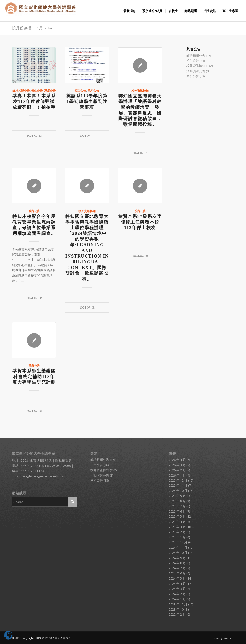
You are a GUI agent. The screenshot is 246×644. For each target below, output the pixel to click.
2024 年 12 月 (178, 542)
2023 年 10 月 (178, 609)
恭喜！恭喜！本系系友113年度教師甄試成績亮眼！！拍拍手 (34, 101)
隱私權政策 (64, 460)
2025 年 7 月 (177, 506)
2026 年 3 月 (177, 465)
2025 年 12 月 (178, 480)
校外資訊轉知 (140, 90)
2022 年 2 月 (177, 614)
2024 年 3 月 (177, 589)
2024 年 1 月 (177, 599)
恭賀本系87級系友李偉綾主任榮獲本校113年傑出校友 (140, 222)
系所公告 (50, 90)
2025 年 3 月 (177, 527)
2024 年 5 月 (177, 578)
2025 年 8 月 (177, 501)
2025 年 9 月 (177, 496)
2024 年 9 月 (177, 558)
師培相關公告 (21, 90)
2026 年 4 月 (177, 460)
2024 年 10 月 (178, 553)
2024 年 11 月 (178, 547)
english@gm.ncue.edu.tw (44, 476)
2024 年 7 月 (177, 568)
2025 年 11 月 (178, 485)
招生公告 (37, 90)
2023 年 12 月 (178, 604)
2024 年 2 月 (177, 594)
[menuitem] (129, 11)
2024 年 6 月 (177, 573)
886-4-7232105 (32, 466)
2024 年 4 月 (177, 584)
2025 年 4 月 (177, 522)
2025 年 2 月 (177, 532)
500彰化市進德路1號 (36, 460)
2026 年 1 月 (177, 475)
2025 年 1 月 (177, 537)
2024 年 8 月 (177, 563)
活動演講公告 (196, 71)
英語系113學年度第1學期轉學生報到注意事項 (87, 101)
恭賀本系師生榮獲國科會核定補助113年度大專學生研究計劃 (34, 377)
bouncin (229, 638)
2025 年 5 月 (177, 516)
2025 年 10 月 (178, 491)
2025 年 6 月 (177, 511)
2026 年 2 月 (177, 470)
